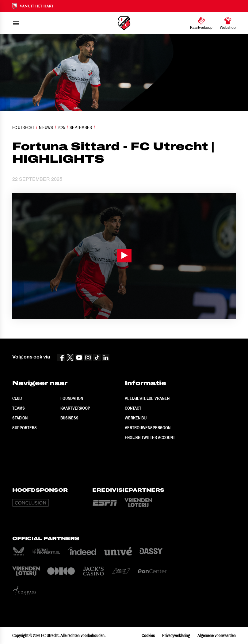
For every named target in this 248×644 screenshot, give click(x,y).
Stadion (20, 418)
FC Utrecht (23, 127)
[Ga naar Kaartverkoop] (201, 23)
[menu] (16, 23)
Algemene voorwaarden (217, 635)
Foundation (72, 398)
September (81, 127)
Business (69, 418)
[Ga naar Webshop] (228, 23)
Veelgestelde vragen (147, 398)
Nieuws (46, 127)
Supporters (25, 428)
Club (17, 398)
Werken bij (136, 418)
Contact (133, 408)
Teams (19, 408)
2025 (61, 127)
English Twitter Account (150, 438)
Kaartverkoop (75, 408)
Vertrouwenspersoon (148, 428)
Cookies (148, 635)
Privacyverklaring (176, 635)
